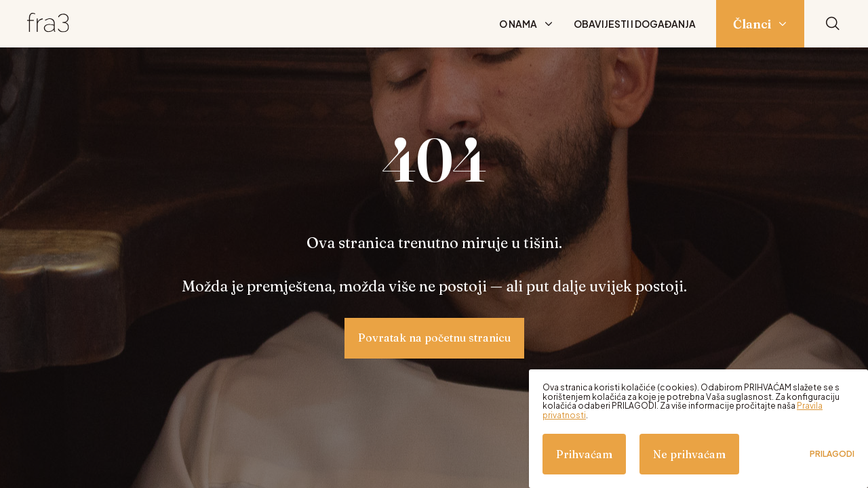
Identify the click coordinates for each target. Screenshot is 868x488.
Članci (752, 24)
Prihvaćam (584, 454)
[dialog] (698, 429)
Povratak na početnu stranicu (434, 338)
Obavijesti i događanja (635, 24)
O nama (518, 24)
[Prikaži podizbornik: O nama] (549, 24)
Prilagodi (832, 454)
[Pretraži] (833, 24)
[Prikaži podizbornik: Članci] (783, 24)
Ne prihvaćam (689, 454)
